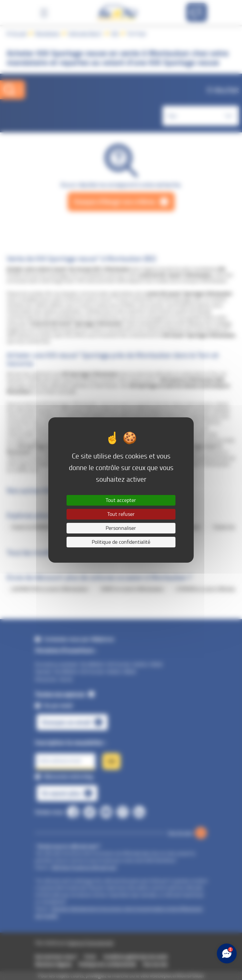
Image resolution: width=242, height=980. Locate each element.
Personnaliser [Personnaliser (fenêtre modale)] (121, 528)
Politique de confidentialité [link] (121, 542)
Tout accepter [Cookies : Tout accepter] (121, 500)
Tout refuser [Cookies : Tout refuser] (121, 514)
